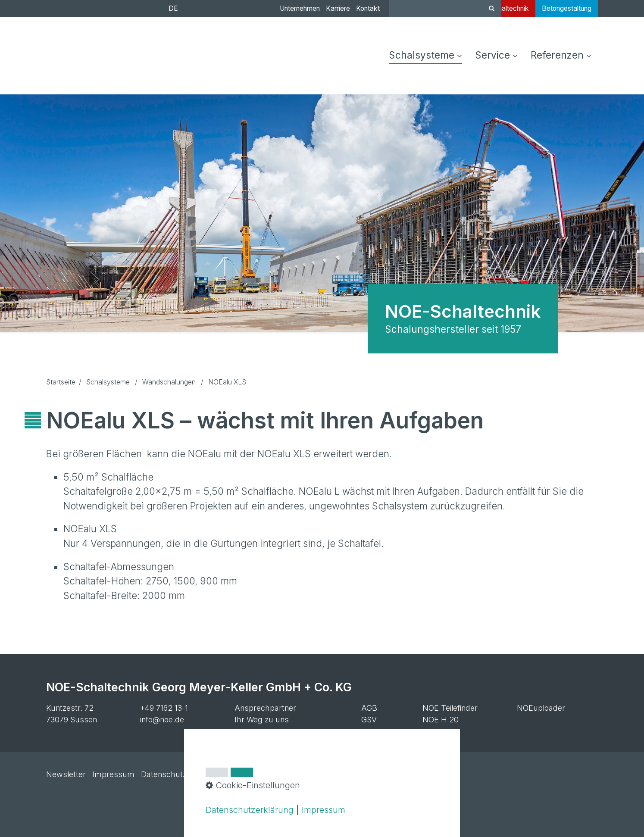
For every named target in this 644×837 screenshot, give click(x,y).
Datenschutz (164, 774)
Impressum (113, 774)
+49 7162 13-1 (164, 708)
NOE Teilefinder (450, 708)
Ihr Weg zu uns (262, 720)
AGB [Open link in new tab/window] (369, 708)
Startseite (61, 382)
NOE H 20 (441, 720)
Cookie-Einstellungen (230, 774)
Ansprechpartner (265, 708)
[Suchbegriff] (445, 8)
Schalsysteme (425, 55)
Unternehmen (300, 8)
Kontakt (368, 8)
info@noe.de (162, 720)
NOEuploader (541, 708)
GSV (369, 720)
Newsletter (66, 774)
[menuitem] (429, 56)
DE (173, 8)
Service (496, 55)
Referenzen (561, 55)
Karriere (338, 8)
